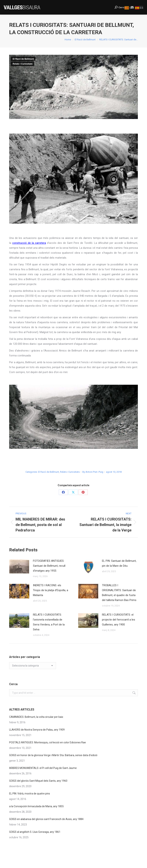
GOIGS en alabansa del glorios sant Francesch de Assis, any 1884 (46, 819)
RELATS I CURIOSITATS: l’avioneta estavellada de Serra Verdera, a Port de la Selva (49, 622)
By (93, 472)
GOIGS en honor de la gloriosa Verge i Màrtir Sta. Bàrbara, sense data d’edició (53, 755)
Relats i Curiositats (23, 64)
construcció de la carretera (29, 243)
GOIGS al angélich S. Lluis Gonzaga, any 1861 (35, 832)
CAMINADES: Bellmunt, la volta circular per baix (36, 717)
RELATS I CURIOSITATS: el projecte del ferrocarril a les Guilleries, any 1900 (119, 620)
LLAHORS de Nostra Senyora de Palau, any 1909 (37, 730)
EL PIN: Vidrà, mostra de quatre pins (30, 794)
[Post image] (19, 567)
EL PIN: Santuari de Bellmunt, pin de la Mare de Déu (119, 563)
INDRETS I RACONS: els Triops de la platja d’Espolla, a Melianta (51, 590)
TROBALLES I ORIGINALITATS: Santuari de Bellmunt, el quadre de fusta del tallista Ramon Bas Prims (119, 593)
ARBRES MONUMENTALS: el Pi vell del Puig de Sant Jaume (43, 768)
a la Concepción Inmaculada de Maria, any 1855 (36, 806)
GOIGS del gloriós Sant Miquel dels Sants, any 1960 (38, 781)
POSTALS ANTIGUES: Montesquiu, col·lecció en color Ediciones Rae (48, 742)
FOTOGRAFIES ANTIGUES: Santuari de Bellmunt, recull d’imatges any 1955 (49, 566)
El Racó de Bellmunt (23, 59)
